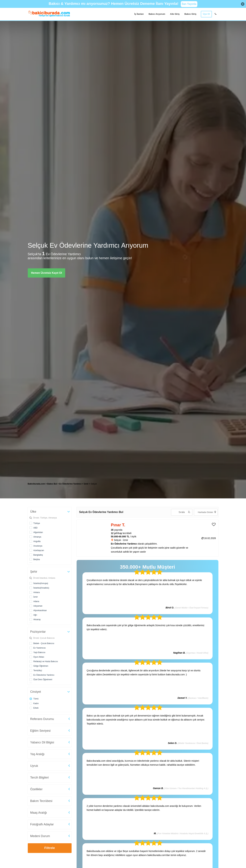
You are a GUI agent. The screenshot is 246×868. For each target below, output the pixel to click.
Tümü (36, 699)
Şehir (34, 572)
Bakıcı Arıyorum (157, 14)
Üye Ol (206, 14)
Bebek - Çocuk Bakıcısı (44, 643)
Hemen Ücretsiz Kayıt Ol (47, 273)
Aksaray (37, 619)
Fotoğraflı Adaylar (42, 824)
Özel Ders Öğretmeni (43, 680)
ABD (36, 528)
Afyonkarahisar (40, 610)
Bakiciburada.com (36, 484)
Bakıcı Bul (52, 484)
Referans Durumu (42, 719)
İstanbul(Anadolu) (41, 588)
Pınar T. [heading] (118, 525)
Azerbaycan (39, 550)
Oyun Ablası (39, 657)
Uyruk (34, 766)
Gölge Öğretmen (41, 666)
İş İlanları (139, 14)
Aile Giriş (175, 14)
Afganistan (38, 532)
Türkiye (37, 523)
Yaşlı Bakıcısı (39, 652)
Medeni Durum (40, 836)
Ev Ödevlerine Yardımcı (44, 675)
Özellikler (36, 789)
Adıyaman (38, 606)
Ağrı (35, 615)
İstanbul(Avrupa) (41, 583)
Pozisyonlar (38, 632)
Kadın (36, 703)
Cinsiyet (36, 692)
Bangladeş (38, 555)
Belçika (37, 559)
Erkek (36, 708)
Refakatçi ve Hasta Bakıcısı (46, 661)
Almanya (37, 537)
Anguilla (37, 541)
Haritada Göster (207, 512)
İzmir (36, 597)
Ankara (37, 592)
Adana (36, 601)
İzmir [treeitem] (86, 484)
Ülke (33, 512)
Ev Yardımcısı (40, 648)
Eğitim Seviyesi (40, 731)
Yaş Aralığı (37, 754)
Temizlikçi (38, 670)
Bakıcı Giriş (190, 14)
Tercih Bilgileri (40, 778)
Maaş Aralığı (39, 813)
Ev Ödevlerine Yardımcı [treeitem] (71, 484)
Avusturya (38, 546)
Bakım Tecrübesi (41, 801)
